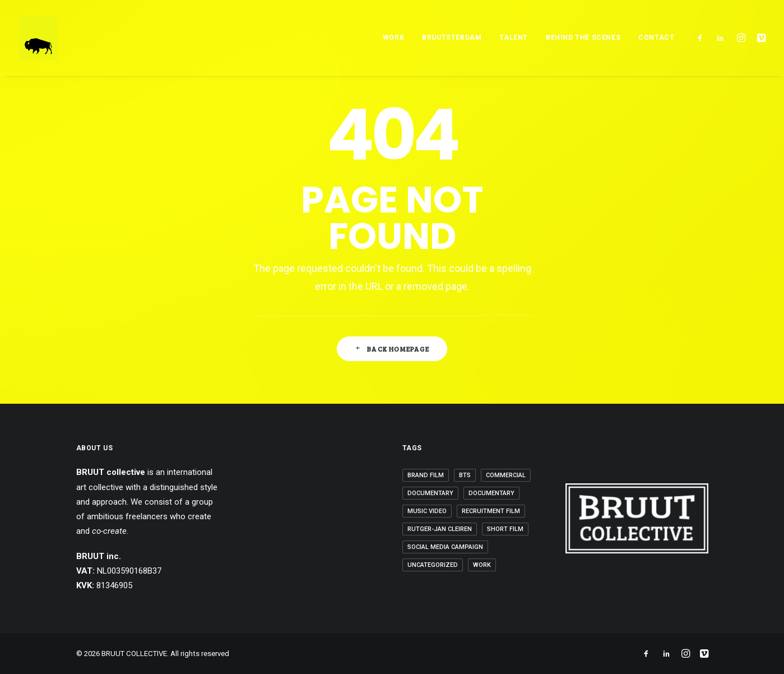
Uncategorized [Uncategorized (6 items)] (433, 565)
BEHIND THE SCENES (583, 38)
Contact (656, 38)
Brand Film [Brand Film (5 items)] (426, 475)
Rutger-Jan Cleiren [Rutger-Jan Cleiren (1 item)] (440, 529)
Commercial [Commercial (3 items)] (506, 475)
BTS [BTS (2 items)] (465, 475)
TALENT (514, 38)
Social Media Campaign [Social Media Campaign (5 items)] (445, 547)
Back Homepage (392, 349)
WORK (393, 38)
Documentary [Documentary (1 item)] (430, 493)
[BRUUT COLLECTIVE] (38, 38)
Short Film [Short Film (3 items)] (505, 529)
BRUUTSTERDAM (452, 38)
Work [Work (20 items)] (482, 565)
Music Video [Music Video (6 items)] (427, 511)
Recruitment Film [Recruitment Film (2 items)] (491, 511)
